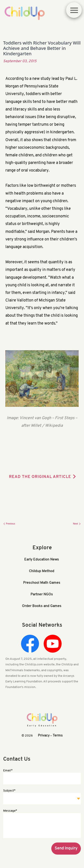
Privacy (44, 736)
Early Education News (42, 560)
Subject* (9, 791)
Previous (9, 524)
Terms (58, 736)
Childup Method (42, 571)
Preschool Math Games (42, 583)
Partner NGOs (42, 594)
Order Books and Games (42, 606)
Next (77, 524)
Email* (8, 771)
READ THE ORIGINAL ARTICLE (40, 477)
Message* (10, 811)
